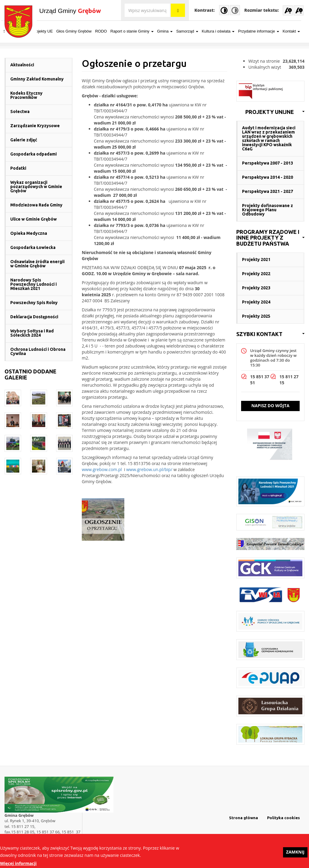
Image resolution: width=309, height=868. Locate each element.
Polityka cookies (284, 818)
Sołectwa (20, 112)
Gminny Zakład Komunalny (37, 79)
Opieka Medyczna (29, 233)
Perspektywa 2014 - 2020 (268, 177)
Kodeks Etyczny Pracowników (26, 95)
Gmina (168, 31)
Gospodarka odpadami (33, 154)
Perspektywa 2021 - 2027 (268, 191)
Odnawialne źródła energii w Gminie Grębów (37, 264)
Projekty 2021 (256, 259)
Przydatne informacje (262, 31)
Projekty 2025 (256, 316)
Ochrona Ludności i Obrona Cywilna (38, 351)
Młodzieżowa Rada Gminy (36, 205)
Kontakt (295, 31)
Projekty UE (46, 31)
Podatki (18, 168)
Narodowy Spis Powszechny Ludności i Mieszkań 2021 (33, 284)
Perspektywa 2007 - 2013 (268, 163)
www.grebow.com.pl (102, 469)
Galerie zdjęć (24, 140)
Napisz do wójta (270, 406)
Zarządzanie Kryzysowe (35, 126)
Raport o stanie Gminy (135, 31)
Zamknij (295, 854)
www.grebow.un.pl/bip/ (149, 469)
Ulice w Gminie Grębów (33, 219)
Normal (235, 10)
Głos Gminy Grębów (77, 31)
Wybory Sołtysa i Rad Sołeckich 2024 (32, 333)
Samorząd (191, 31)
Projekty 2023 (256, 288)
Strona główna (244, 818)
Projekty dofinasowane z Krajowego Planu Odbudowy (268, 210)
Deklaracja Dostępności (34, 317)
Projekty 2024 (256, 302)
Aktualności (22, 65)
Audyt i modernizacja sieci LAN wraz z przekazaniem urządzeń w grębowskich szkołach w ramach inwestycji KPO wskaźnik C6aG (269, 138)
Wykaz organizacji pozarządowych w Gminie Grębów (36, 187)
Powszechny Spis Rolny (34, 303)
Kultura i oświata (221, 31)
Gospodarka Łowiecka (33, 247)
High (224, 10)
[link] (270, 112)
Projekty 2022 (256, 274)
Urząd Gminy (70, 11)
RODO (104, 31)
